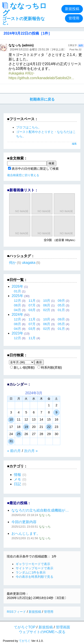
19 (26, 427)
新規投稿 (72, 9)
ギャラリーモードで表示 (33, 564)
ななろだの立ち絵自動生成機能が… (40, 510)
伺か (13, 263)
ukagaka (29, 263)
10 (11, 419)
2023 (17, 333)
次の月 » (31, 451)
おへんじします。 (26, 534)
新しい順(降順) (22, 367)
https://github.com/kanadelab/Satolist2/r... (41, 78)
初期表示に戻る (42, 99)
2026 (17, 286)
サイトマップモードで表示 (34, 568)
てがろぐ (25, 641)
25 (19, 434)
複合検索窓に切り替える (23, 175)
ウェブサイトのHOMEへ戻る (42, 632)
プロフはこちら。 (29, 127)
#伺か (30, 73)
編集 (81, 45)
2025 (17, 296)
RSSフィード (16, 612)
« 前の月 (14, 451)
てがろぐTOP (25, 627)
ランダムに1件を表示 (31, 572)
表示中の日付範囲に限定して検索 (33, 169)
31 (11, 441)
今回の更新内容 (24, 522)
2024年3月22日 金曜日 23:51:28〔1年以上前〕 (38, 50)
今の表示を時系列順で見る (34, 577)
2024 (17, 315)
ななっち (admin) (21, 45)
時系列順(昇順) (50, 367)
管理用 (74, 18)
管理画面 (63, 627)
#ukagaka (16, 73)
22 (49, 427)
